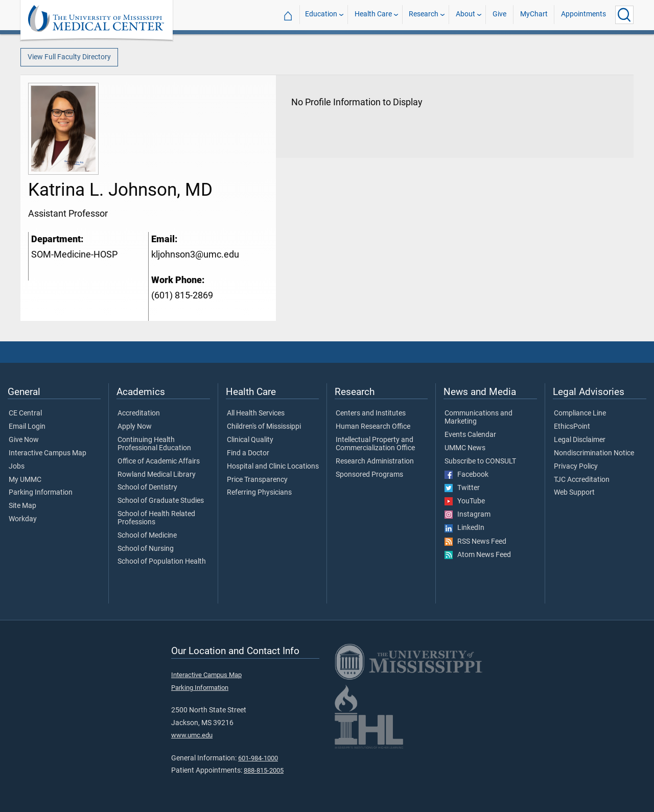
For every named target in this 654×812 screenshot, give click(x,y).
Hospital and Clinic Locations (273, 467)
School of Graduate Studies (161, 501)
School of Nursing (146, 549)
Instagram (468, 515)
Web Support (574, 493)
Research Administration (375, 461)
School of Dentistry (147, 488)
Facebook (466, 475)
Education (321, 15)
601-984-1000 (258, 758)
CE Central (25, 413)
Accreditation (139, 413)
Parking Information (41, 493)
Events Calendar (470, 435)
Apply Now (135, 427)
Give (499, 15)
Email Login (27, 427)
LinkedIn (464, 528)
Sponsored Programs (369, 475)
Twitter (462, 488)
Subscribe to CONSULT (480, 461)
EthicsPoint (572, 427)
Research (424, 15)
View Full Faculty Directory (69, 57)
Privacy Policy (576, 467)
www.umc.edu (192, 735)
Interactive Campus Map (48, 453)
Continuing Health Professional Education (154, 444)
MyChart (534, 15)
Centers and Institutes (371, 413)
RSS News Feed (475, 542)
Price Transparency (257, 480)
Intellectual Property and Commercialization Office (375, 444)
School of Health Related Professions (156, 518)
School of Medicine (147, 536)
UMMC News (465, 448)
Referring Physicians (259, 493)
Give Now (24, 440)
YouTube (465, 501)
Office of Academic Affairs (159, 461)
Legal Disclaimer (580, 440)
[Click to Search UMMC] (624, 15)
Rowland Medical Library (157, 475)
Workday (23, 519)
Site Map (22, 506)
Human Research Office (373, 427)
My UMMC (25, 480)
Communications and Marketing (478, 417)
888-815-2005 (264, 770)
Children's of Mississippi (264, 427)
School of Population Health (162, 562)
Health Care (373, 15)
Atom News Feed (478, 555)
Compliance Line (580, 413)
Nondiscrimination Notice (594, 453)
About (465, 15)
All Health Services (256, 413)
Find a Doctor (248, 453)
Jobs (17, 467)
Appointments (583, 15)
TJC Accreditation (582, 480)
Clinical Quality (250, 440)
